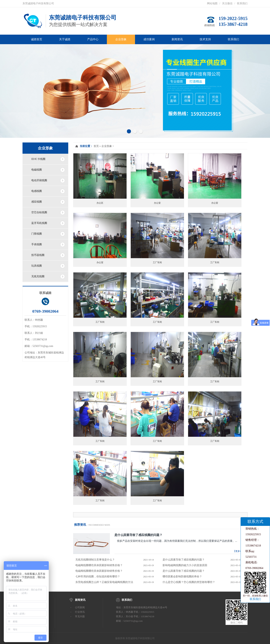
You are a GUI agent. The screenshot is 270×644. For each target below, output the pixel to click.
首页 (96, 146)
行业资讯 (80, 612)
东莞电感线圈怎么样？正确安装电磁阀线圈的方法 (104, 582)
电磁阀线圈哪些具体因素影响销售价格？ (99, 565)
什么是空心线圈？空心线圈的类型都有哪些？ (189, 582)
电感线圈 (37, 191)
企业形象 (121, 39)
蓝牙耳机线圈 (39, 223)
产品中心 (93, 39)
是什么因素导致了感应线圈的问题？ (138, 535)
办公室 (157, 203)
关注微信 (227, 3)
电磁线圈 (37, 170)
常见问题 (80, 616)
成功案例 (149, 39)
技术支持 (205, 39)
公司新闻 (80, 607)
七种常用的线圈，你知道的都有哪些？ (98, 577)
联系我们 (242, 3)
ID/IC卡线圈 (38, 159)
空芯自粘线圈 (39, 212)
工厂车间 (157, 262)
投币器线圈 (38, 255)
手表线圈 (37, 244)
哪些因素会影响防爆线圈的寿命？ (182, 577)
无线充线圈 (38, 276)
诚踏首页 (37, 39)
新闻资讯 (177, 39)
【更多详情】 (240, 551)
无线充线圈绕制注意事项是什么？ (95, 560)
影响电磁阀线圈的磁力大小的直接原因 (185, 565)
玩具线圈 (37, 266)
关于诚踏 (65, 39)
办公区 (100, 203)
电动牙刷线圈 (39, 180)
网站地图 (212, 3)
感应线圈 (37, 202)
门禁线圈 (37, 234)
